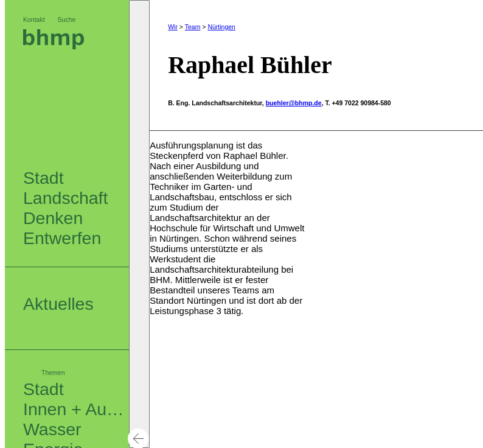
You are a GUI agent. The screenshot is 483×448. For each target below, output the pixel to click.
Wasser (52, 429)
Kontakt (34, 19)
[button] (139, 224)
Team (193, 27)
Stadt (43, 389)
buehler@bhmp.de (294, 100)
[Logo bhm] (54, 46)
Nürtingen (221, 27)
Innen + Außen (80, 409)
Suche (67, 19)
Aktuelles (58, 304)
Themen (53, 373)
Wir (173, 27)
